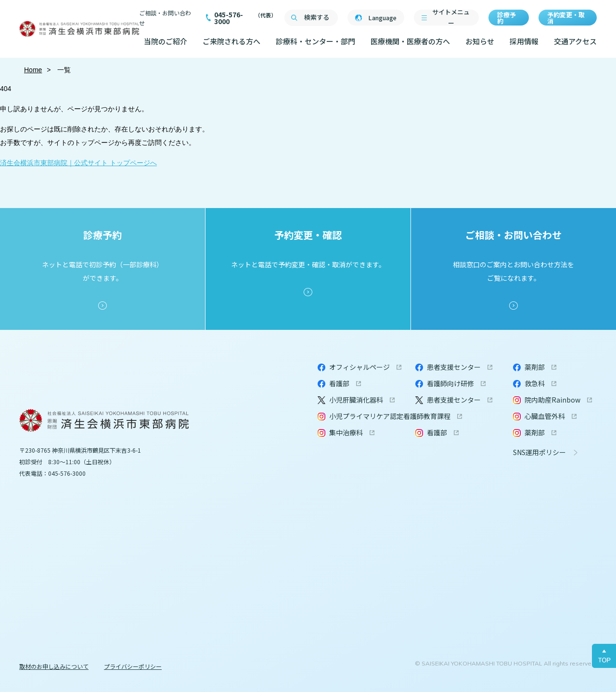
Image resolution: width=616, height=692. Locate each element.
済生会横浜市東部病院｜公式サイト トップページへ (78, 163)
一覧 (64, 70)
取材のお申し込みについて (54, 666)
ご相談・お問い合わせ (165, 18)
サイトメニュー (451, 18)
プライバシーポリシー (133, 666)
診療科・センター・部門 (315, 41)
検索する (317, 17)
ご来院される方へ (231, 41)
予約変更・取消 (566, 18)
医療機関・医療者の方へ (410, 41)
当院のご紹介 (166, 41)
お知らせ (480, 41)
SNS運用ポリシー (539, 452)
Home (33, 70)
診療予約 (507, 18)
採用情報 (524, 41)
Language (382, 18)
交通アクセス (575, 41)
